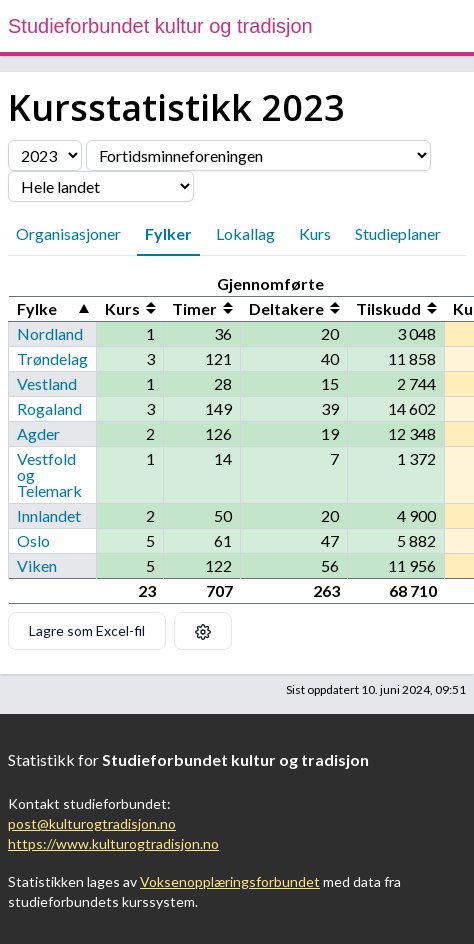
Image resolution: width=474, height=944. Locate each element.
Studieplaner (398, 233)
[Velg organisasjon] (258, 155)
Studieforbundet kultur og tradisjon (160, 26)
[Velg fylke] (101, 186)
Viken (37, 565)
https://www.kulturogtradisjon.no (113, 843)
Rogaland (49, 408)
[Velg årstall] (45, 155)
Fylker (168, 233)
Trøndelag (52, 358)
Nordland (50, 333)
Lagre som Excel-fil (87, 630)
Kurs (315, 233)
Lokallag (245, 233)
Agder (38, 433)
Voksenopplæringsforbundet (230, 881)
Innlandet (49, 515)
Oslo (33, 540)
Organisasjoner (68, 233)
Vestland (47, 383)
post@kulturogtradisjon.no (92, 823)
